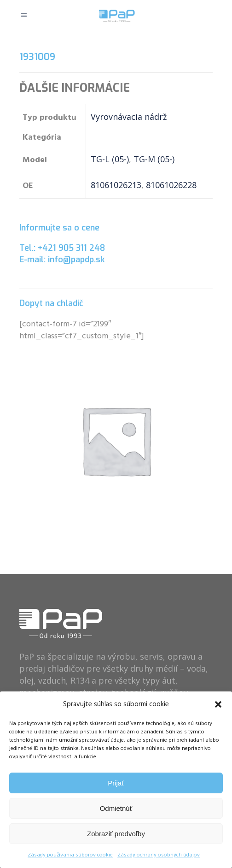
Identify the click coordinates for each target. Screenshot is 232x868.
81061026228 (171, 185)
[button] (218, 704)
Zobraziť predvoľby (116, 834)
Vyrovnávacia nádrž (129, 117)
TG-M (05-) (154, 159)
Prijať (116, 783)
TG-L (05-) (110, 159)
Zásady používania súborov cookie (70, 855)
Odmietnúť (116, 808)
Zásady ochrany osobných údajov (159, 855)
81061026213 (116, 185)
